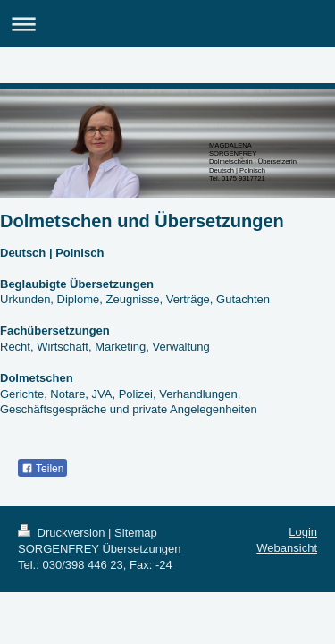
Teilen (42, 469)
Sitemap (136, 533)
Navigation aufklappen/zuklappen (167, 24)
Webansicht (287, 548)
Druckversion (63, 533)
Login (303, 532)
